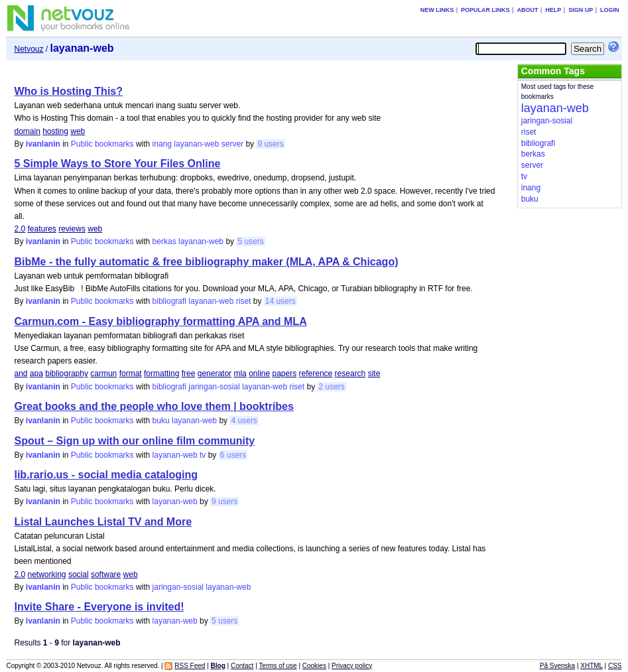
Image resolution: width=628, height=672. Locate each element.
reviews (72, 229)
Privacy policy (352, 666)
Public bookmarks (102, 144)
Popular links (485, 10)
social (79, 574)
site (374, 373)
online (259, 373)
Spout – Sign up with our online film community (134, 441)
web (78, 131)
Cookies (314, 666)
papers (285, 373)
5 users (250, 241)
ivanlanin (43, 144)
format (131, 373)
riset (244, 301)
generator (215, 373)
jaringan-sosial (214, 387)
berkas (164, 241)
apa (36, 373)
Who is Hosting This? (68, 91)
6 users (233, 455)
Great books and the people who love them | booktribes (154, 406)
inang (162, 144)
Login (610, 10)
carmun (103, 373)
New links (437, 10)
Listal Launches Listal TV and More (103, 522)
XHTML (592, 666)
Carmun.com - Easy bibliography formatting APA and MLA (160, 321)
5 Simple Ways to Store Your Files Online (117, 164)
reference (316, 373)
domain (27, 131)
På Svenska (557, 666)
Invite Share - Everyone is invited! (99, 607)
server (232, 144)
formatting (161, 373)
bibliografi (169, 301)
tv (203, 455)
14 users (281, 301)
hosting (55, 131)
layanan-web (196, 144)
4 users (244, 421)
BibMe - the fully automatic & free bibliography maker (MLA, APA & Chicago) (206, 262)
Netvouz (29, 49)
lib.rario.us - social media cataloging (106, 475)
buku (161, 421)
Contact (242, 666)
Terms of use (278, 666)
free (189, 373)
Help (553, 10)
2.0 (20, 229)
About (527, 10)
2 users (331, 387)
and (21, 373)
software (106, 574)
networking (47, 574)
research (350, 373)
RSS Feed (190, 666)
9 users (270, 144)
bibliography (67, 373)
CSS (615, 666)
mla (240, 373)
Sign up (581, 10)
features (42, 229)
